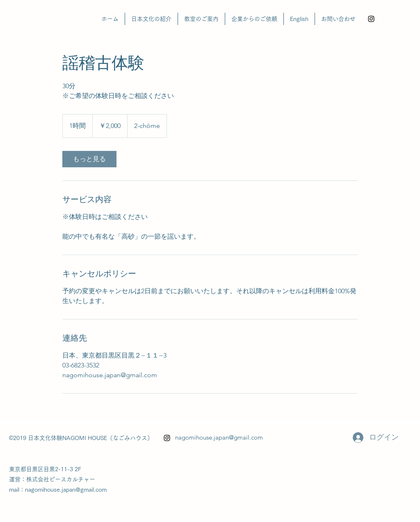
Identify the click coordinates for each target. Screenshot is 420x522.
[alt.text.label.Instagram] (371, 19)
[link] (89, 159)
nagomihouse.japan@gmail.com (219, 437)
